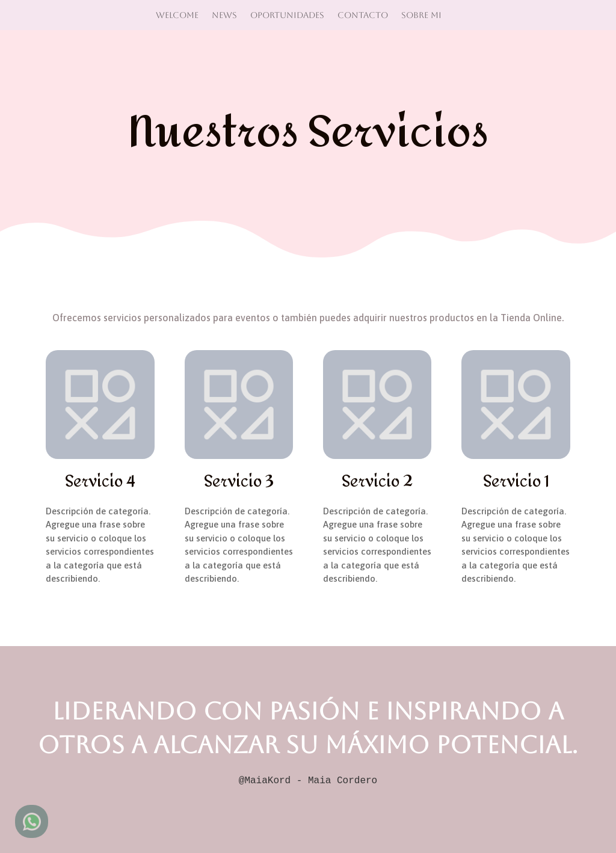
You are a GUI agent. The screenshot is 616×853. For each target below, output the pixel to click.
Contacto (363, 15)
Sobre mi (421, 15)
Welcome (177, 15)
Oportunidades (287, 15)
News (224, 15)
